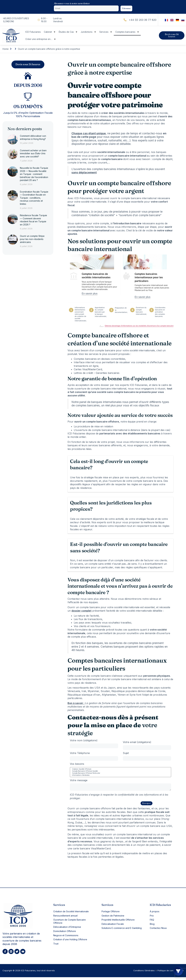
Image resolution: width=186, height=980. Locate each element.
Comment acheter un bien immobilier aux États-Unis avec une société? (33, 155)
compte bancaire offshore (95, 811)
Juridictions (88, 33)
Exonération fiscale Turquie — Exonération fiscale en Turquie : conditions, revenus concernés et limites (34, 199)
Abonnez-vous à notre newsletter (72, 3)
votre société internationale (136, 611)
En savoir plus (90, 294)
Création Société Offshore (121, 770)
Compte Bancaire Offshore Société (121, 773)
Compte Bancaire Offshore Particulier (121, 775)
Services (106, 33)
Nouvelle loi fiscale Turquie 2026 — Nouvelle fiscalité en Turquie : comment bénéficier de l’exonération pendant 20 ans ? (34, 175)
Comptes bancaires (127, 33)
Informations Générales (121, 777)
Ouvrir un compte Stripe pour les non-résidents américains (32, 240)
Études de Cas (68, 33)
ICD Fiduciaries (33, 33)
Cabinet (50, 33)
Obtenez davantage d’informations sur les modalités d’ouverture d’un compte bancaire (139, 326)
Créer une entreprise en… (41, 40)
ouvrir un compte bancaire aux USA (150, 828)
